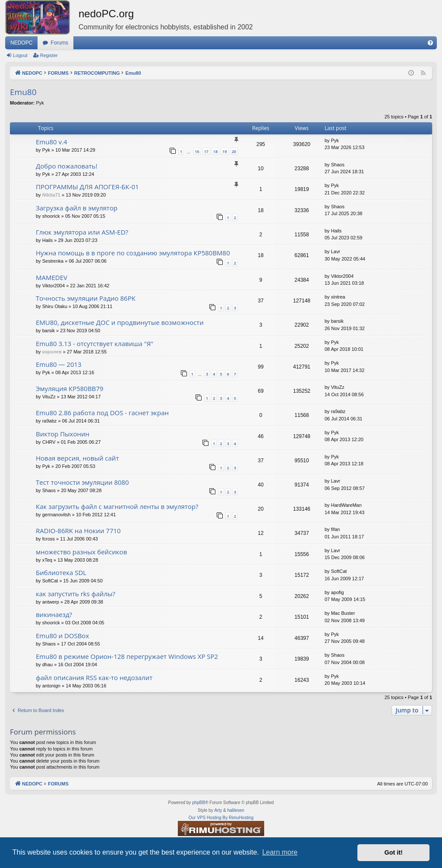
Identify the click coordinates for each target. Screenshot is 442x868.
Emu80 (23, 92)
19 (224, 151)
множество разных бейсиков (81, 552)
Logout (20, 55)
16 (197, 151)
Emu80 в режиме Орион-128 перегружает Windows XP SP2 (127, 656)
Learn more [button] (280, 852)
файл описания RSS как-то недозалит (94, 677)
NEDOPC (21, 43)
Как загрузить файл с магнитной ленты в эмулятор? (117, 506)
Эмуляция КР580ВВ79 (69, 388)
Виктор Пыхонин (63, 434)
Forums (59, 43)
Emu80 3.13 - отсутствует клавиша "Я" (95, 343)
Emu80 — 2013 (59, 364)
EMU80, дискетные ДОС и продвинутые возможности (120, 322)
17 (206, 151)
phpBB (199, 803)
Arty (218, 810)
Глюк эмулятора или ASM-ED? (82, 232)
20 (234, 151)
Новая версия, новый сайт (77, 458)
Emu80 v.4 (51, 142)
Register (49, 55)
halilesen (235, 810)
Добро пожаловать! (66, 166)
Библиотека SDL (61, 572)
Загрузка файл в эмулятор (77, 208)
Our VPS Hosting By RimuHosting (221, 818)
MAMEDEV (52, 277)
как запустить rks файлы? (76, 594)
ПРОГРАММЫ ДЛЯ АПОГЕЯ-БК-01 (87, 187)
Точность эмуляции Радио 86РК (86, 298)
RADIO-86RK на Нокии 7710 (78, 531)
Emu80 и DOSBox (62, 636)
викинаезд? (54, 614)
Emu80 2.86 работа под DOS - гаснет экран (102, 413)
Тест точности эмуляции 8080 (82, 482)
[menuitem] (430, 43)
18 (215, 151)
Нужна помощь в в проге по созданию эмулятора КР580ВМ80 (133, 253)
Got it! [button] (394, 852)
